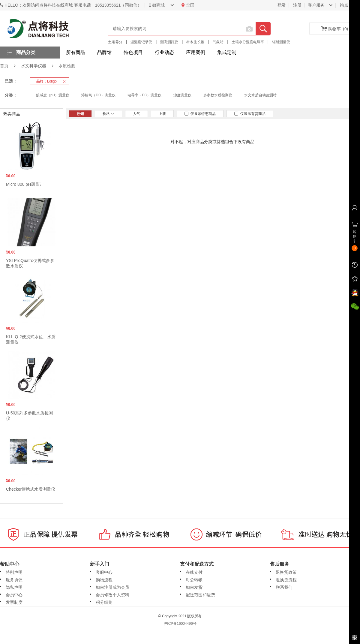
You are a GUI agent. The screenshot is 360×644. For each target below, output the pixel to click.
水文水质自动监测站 (260, 95)
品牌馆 (104, 52)
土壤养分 (115, 42)
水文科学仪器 (34, 66)
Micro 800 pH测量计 (25, 184)
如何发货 (194, 587)
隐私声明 (14, 587)
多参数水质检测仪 (218, 95)
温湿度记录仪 (141, 42)
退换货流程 (286, 580)
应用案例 (196, 52)
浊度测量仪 (182, 95)
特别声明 (14, 572)
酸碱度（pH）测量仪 (53, 95)
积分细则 (104, 602)
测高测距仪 (169, 42)
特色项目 (133, 52)
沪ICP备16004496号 (180, 624)
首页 (4, 66)
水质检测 (67, 66)
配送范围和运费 (200, 595)
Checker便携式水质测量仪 (31, 489)
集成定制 (227, 52)
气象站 (218, 42)
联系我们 (284, 587)
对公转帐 (194, 580)
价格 (108, 114)
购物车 (335, 29)
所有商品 (76, 52)
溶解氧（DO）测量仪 (98, 95)
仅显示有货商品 (250, 114)
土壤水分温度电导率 (248, 42)
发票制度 (14, 602)
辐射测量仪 (281, 42)
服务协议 (14, 580)
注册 (297, 5)
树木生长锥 (195, 42)
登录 (281, 5)
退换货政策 (286, 572)
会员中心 (14, 595)
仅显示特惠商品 (200, 114)
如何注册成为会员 (112, 587)
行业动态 (164, 52)
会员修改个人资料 (112, 595)
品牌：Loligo (52, 81)
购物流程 (104, 580)
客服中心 (104, 572)
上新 (162, 114)
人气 (136, 114)
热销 (80, 114)
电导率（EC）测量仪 (144, 95)
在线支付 (194, 572)
